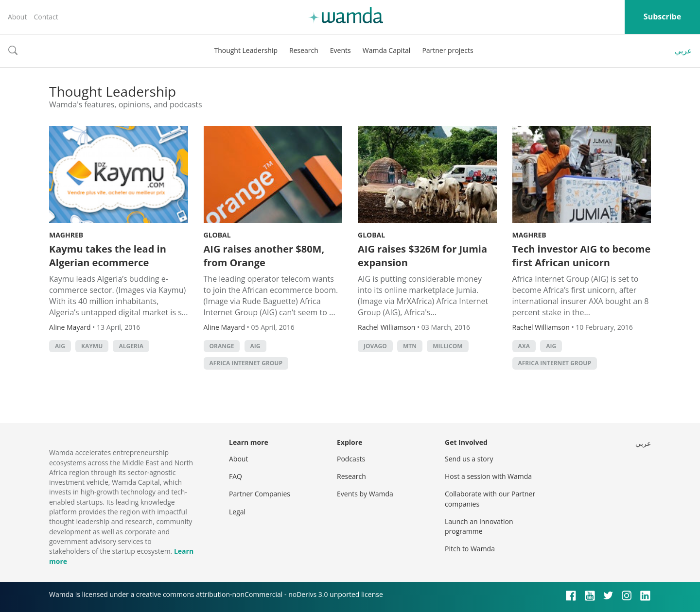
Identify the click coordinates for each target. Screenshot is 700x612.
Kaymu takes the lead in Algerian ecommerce (108, 256)
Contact (46, 17)
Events (341, 50)
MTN (410, 346)
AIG (60, 346)
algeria (131, 346)
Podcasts (351, 459)
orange (222, 346)
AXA (524, 346)
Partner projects (447, 50)
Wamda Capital (387, 50)
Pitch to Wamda (470, 549)
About (17, 17)
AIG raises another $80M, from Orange (264, 256)
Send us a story (469, 459)
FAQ (236, 476)
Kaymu (92, 346)
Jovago (375, 346)
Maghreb (66, 235)
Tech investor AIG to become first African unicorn (582, 256)
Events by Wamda (365, 494)
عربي (683, 51)
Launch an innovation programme (479, 526)
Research (304, 50)
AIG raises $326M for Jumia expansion (422, 256)
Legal (237, 512)
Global (217, 235)
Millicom (447, 346)
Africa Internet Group (246, 363)
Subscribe (662, 17)
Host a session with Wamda (488, 476)
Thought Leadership (246, 50)
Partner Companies (260, 494)
